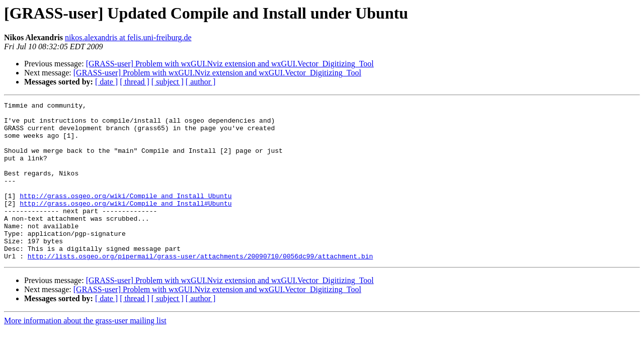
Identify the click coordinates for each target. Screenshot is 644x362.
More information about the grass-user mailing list (85, 352)
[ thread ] (135, 82)
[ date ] (106, 82)
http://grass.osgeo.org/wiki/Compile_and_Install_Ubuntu (126, 215)
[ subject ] (168, 82)
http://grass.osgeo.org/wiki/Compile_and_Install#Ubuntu (126, 224)
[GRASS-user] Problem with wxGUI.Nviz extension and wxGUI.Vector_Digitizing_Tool (230, 64)
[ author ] (201, 82)
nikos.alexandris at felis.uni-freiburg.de (128, 37)
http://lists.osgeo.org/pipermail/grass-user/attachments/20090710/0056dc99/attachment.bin (200, 288)
